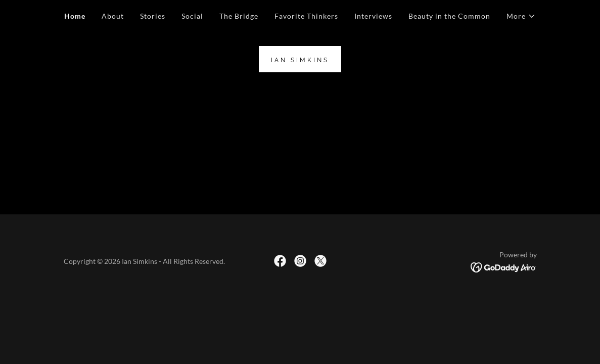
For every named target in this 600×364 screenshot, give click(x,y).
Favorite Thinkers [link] (306, 16)
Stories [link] (153, 16)
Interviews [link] (373, 16)
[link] (300, 59)
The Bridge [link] (239, 16)
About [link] (113, 16)
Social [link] (192, 16)
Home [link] (75, 16)
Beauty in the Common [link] (449, 16)
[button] (521, 16)
